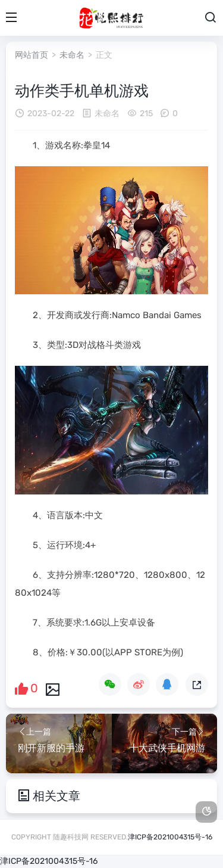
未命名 (72, 55)
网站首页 (32, 55)
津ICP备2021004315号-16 (170, 837)
